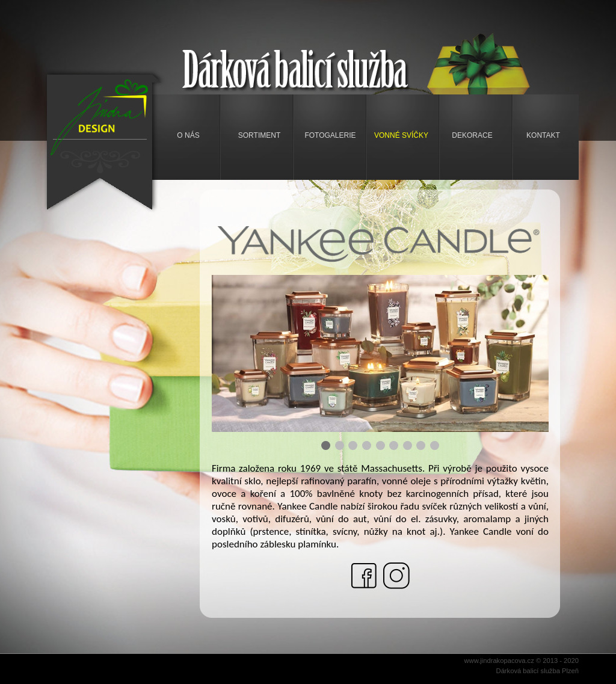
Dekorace (472, 135)
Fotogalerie (330, 135)
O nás (188, 135)
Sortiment (259, 135)
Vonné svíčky (401, 135)
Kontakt (543, 135)
